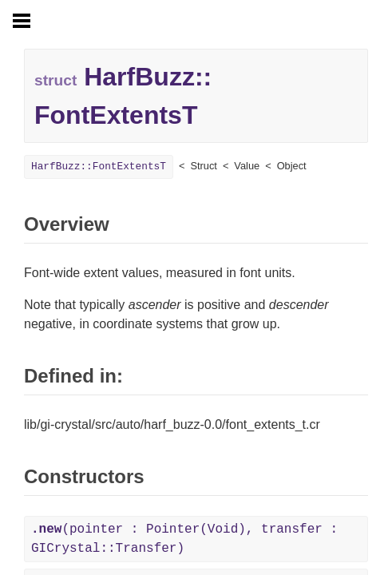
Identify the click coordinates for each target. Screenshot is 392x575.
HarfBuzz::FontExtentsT (99, 167)
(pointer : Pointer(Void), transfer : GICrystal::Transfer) (184, 539)
